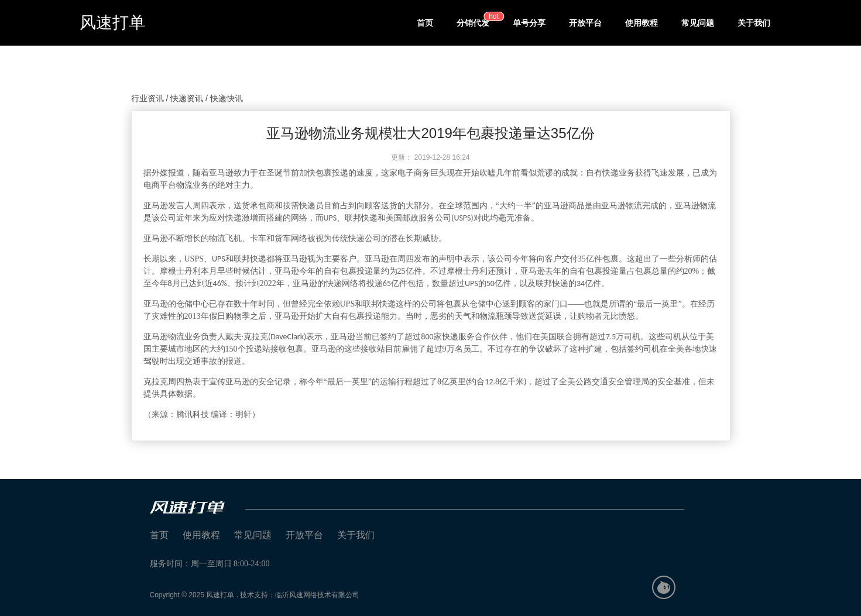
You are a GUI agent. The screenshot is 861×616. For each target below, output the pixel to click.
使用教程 (642, 23)
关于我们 (754, 23)
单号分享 (529, 23)
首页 (425, 23)
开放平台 (585, 23)
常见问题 (698, 23)
